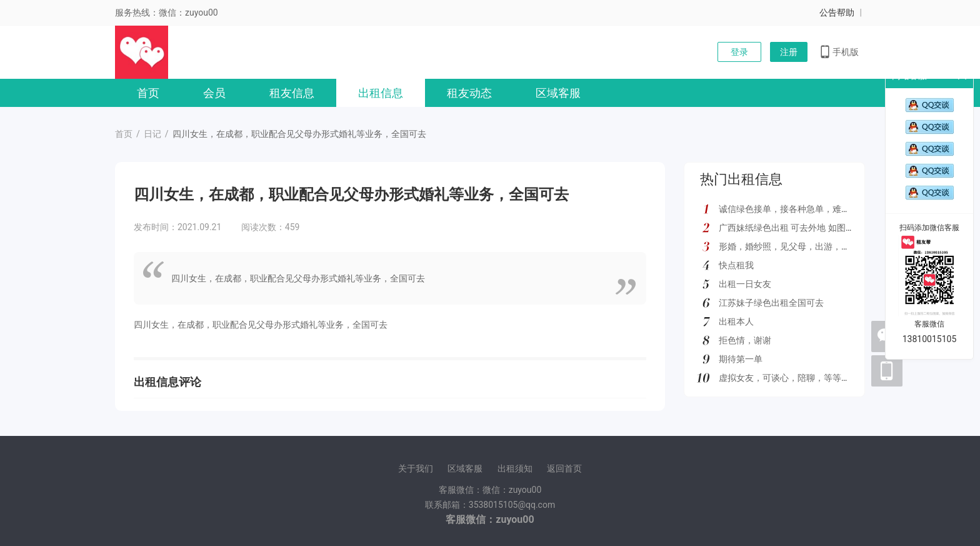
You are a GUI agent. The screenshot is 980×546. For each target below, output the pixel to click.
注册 (789, 52)
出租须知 (515, 468)
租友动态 (469, 93)
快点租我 (736, 265)
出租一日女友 (745, 284)
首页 (148, 93)
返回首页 (564, 468)
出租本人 (736, 321)
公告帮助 (837, 13)
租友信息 (292, 93)
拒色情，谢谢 (745, 340)
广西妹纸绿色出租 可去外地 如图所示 (791, 228)
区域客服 (558, 93)
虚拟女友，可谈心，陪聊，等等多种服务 (797, 378)
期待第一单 (741, 359)
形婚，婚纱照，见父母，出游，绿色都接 (797, 246)
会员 (214, 93)
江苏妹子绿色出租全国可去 (771, 303)
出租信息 (381, 93)
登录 (739, 52)
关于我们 (416, 468)
